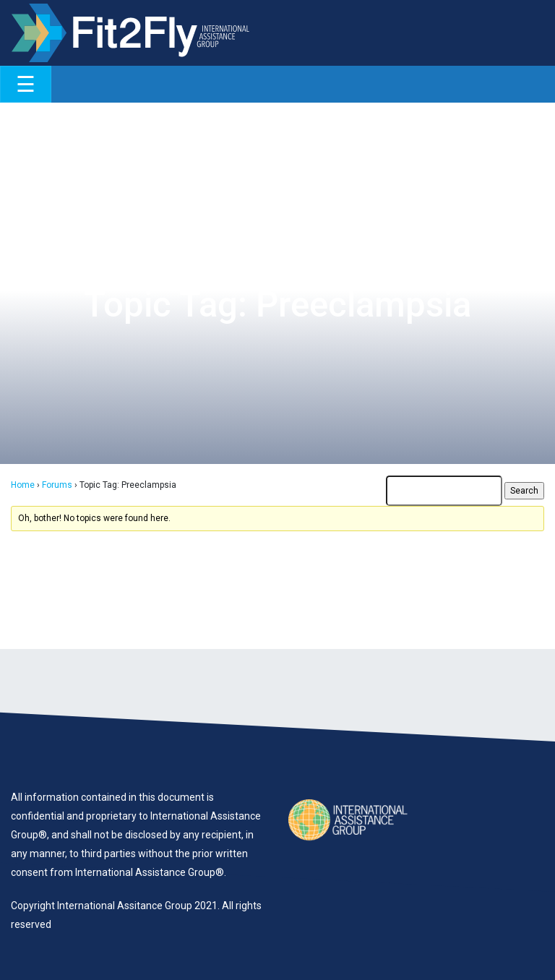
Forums (57, 485)
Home (23, 485)
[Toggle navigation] (26, 84)
